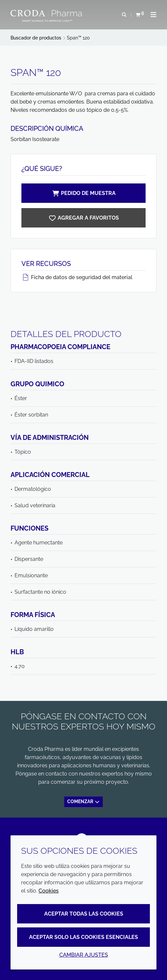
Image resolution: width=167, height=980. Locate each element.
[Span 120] (83, 218)
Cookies (49, 891)
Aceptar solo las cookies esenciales (83, 937)
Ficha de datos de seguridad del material (77, 277)
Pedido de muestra (84, 193)
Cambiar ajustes (84, 955)
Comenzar (84, 801)
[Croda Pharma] (47, 13)
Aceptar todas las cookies (84, 914)
